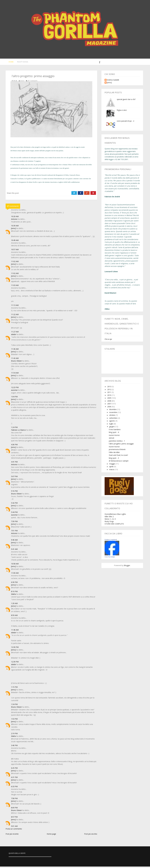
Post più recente (12, 835)
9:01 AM (14, 828)
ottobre (112, 417)
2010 (109, 397)
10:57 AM (15, 251)
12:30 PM (15, 649)
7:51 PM (14, 532)
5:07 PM (14, 478)
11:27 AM (15, 333)
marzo (112, 471)
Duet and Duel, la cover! (118, 457)
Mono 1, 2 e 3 (110, 520)
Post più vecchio (91, 835)
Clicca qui (108, 341)
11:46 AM (15, 631)
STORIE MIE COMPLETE (114, 525)
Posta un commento (14, 830)
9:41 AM (14, 551)
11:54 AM (15, 374)
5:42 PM (14, 504)
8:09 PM (14, 809)
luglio (112, 425)
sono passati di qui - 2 (125, 122)
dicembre (113, 411)
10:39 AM (15, 227)
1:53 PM (14, 720)
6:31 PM (14, 779)
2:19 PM (14, 735)
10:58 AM (15, 565)
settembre (114, 419)
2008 (109, 402)
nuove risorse (114, 437)
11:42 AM (15, 360)
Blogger (127, 567)
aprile (112, 468)
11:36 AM (15, 350)
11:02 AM (15, 263)
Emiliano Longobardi (111, 541)
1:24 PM (14, 429)
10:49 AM (15, 242)
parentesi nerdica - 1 (117, 442)
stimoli (111, 439)
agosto (112, 422)
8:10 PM (14, 593)
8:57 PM (14, 818)
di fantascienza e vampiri (119, 462)
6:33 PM (14, 788)
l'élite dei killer (114, 454)
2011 (109, 394)
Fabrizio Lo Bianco (18, 431)
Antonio (14, 221)
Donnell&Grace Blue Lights (115, 516)
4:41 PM (14, 463)
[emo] (13, 230)
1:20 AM (14, 605)
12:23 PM (15, 389)
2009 (109, 399)
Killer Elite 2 (109, 518)
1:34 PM (14, 706)
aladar (14, 336)
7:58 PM (14, 800)
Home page (51, 835)
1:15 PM (14, 688)
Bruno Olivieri (16, 362)
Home (9, 63)
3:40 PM (14, 747)
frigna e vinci (122, 112)
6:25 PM (14, 769)
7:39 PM (14, 523)
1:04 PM (14, 398)
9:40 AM (14, 541)
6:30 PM (14, 584)
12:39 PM (15, 663)
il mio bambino (115, 431)
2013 (109, 388)
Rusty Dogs (21, 63)
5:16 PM (14, 492)
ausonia (14, 391)
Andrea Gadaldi (113, 81)
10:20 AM (15, 218)
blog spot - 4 (114, 434)
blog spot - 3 (114, 459)
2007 (109, 405)
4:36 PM (14, 446)
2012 (109, 391)
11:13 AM (15, 307)
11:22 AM (15, 316)
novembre (114, 414)
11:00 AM (15, 574)
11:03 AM (15, 287)
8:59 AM (14, 617)
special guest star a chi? (126, 101)
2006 (109, 408)
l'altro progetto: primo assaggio (121, 445)
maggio (112, 465)
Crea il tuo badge (110, 558)
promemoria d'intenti (117, 451)
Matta (13, 596)
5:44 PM (14, 514)
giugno (112, 428)
